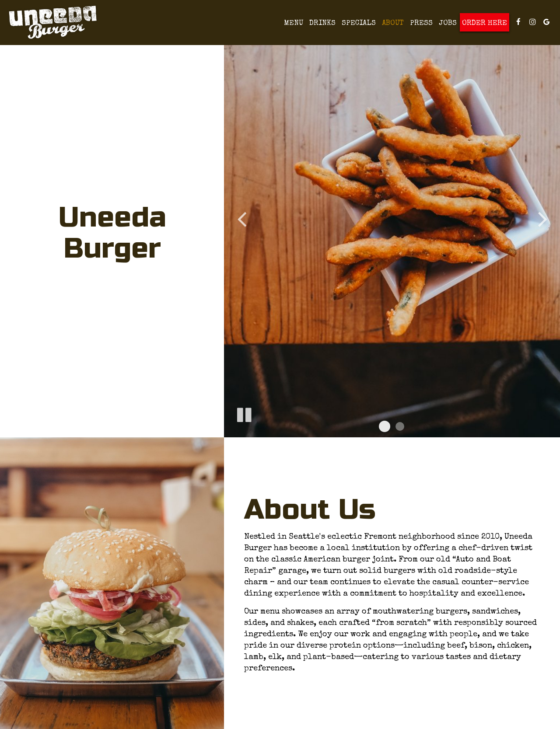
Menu (294, 23)
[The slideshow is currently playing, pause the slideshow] (244, 413)
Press (421, 23)
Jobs (448, 23)
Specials (359, 23)
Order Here (485, 23)
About (393, 23)
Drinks (322, 23)
